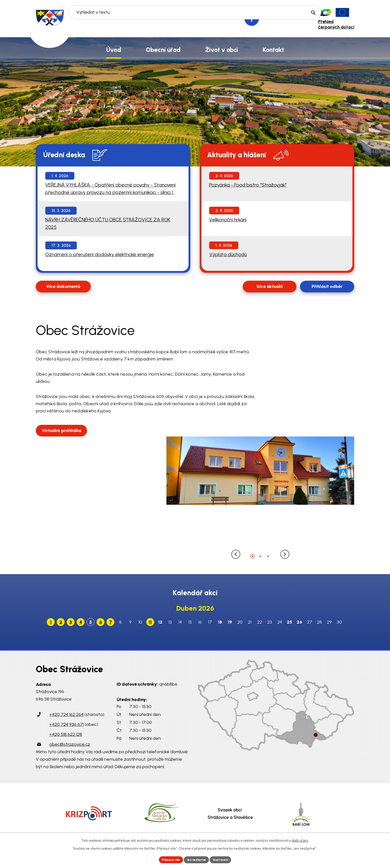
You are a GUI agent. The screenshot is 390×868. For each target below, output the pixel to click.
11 (150, 622)
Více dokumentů (63, 286)
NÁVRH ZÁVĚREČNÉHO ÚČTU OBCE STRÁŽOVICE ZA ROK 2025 (108, 223)
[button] (253, 556)
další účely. (300, 840)
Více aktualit (270, 286)
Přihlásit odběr (327, 286)
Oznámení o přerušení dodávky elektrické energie (100, 254)
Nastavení (225, 859)
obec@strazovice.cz (70, 744)
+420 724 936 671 (67, 724)
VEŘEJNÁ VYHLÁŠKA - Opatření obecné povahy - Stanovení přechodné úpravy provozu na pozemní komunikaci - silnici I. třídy (110, 189)
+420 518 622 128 (66, 734)
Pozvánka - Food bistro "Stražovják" (248, 185)
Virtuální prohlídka (63, 430)
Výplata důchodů (228, 254)
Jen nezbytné (197, 859)
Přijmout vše (168, 859)
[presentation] (238, 556)
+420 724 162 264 (66, 714)
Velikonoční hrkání (228, 220)
